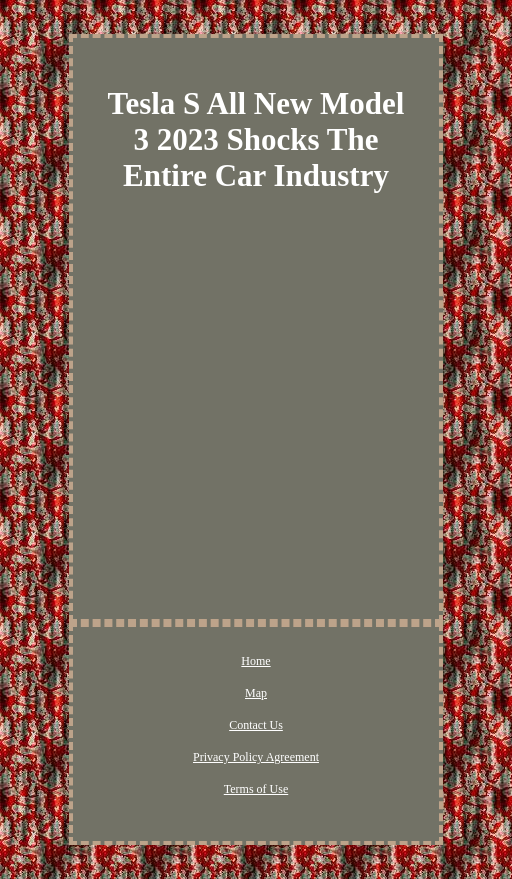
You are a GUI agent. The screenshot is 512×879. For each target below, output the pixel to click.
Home (255, 661)
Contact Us (256, 725)
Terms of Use (256, 789)
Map (256, 693)
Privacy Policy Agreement (256, 757)
